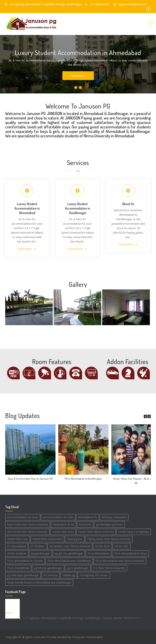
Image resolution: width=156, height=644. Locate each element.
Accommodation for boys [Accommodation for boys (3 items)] (23, 517)
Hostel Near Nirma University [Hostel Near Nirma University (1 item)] (96, 532)
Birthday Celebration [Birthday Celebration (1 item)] (114, 517)
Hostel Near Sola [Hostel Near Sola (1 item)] (17, 539)
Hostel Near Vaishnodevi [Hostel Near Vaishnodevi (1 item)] (47, 539)
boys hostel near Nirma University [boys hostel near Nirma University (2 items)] (28, 524)
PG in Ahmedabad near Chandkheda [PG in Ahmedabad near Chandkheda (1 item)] (69, 561)
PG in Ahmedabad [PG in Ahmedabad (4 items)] (98, 553)
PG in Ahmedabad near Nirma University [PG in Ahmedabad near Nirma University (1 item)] (120, 561)
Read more (78, 76)
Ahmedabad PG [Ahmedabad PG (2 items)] (88, 517)
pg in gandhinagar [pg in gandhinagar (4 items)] (78, 568)
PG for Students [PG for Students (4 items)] (17, 553)
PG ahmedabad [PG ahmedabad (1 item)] (17, 546)
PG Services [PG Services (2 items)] (51, 575)
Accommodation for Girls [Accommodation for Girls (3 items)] (58, 517)
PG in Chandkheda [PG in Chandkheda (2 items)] (18, 568)
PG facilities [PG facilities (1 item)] (38, 546)
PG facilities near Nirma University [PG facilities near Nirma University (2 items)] (70, 546)
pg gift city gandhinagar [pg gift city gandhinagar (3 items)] (69, 553)
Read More (25, 249)
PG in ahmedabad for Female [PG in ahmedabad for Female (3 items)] (25, 561)
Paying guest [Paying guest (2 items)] (75, 539)
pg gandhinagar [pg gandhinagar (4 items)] (41, 553)
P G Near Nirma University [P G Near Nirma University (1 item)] (109, 568)
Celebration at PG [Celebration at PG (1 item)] (63, 524)
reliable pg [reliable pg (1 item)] (69, 575)
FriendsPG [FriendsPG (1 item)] (85, 524)
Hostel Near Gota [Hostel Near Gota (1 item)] (63, 532)
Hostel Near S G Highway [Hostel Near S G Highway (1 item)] (134, 532)
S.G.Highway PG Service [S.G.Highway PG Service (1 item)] (94, 575)
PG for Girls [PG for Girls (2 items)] (122, 546)
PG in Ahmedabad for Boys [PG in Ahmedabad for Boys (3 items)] (130, 553)
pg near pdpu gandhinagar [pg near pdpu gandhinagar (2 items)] (23, 575)
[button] (149, 416)
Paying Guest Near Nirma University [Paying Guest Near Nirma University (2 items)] (109, 539)
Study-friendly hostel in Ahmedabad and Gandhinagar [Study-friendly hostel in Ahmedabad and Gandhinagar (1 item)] (39, 582)
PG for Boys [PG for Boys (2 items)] (102, 546)
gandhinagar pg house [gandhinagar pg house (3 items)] (109, 524)
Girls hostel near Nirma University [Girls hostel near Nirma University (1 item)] (27, 532)
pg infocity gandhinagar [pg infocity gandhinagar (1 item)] (48, 568)
